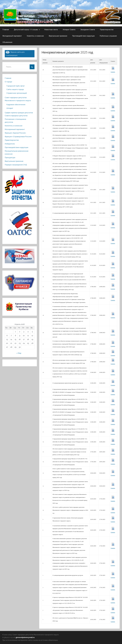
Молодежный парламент (12, 36)
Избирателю (10, 144)
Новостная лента (51, 29)
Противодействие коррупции (83, 36)
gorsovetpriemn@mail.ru (25, 637)
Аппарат (10, 108)
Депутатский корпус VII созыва (27, 29)
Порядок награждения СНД (16, 165)
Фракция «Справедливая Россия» (18, 137)
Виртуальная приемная (58, 36)
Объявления (7, 42)
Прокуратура (10, 157)
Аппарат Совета (69, 29)
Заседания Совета (88, 29)
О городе (8, 82)
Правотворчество (107, 29)
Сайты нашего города (15, 89)
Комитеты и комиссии (35, 36)
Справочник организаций (17, 93)
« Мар (19, 353)
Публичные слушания (108, 36)
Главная (6, 29)
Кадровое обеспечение (16, 105)
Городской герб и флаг (16, 86)
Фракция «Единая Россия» (15, 133)
